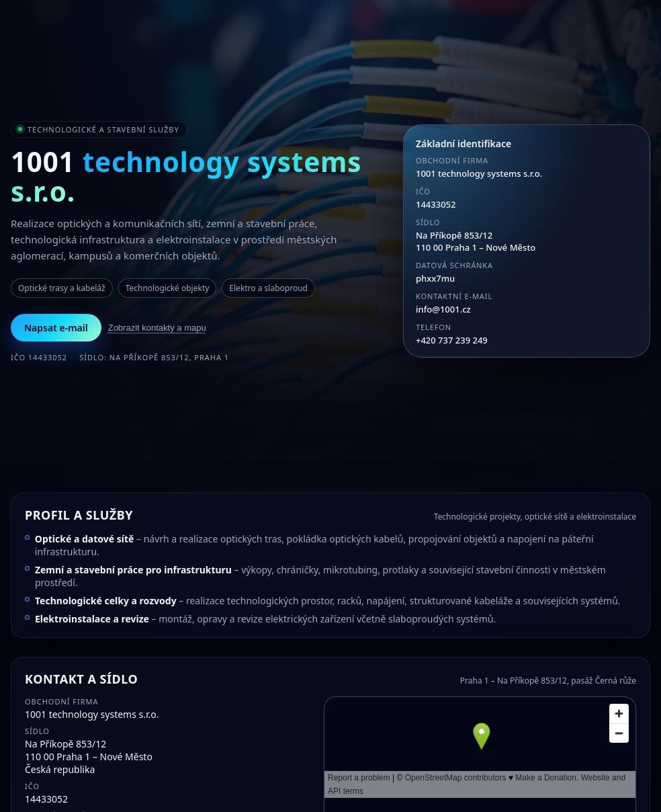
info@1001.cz (443, 309)
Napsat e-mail (56, 328)
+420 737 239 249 (452, 340)
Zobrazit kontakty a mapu (157, 328)
